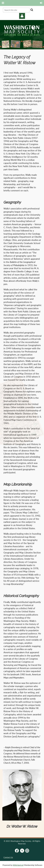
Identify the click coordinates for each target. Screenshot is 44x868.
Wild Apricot (18, 865)
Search (32, 10)
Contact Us (8, 857)
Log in (22, 16)
